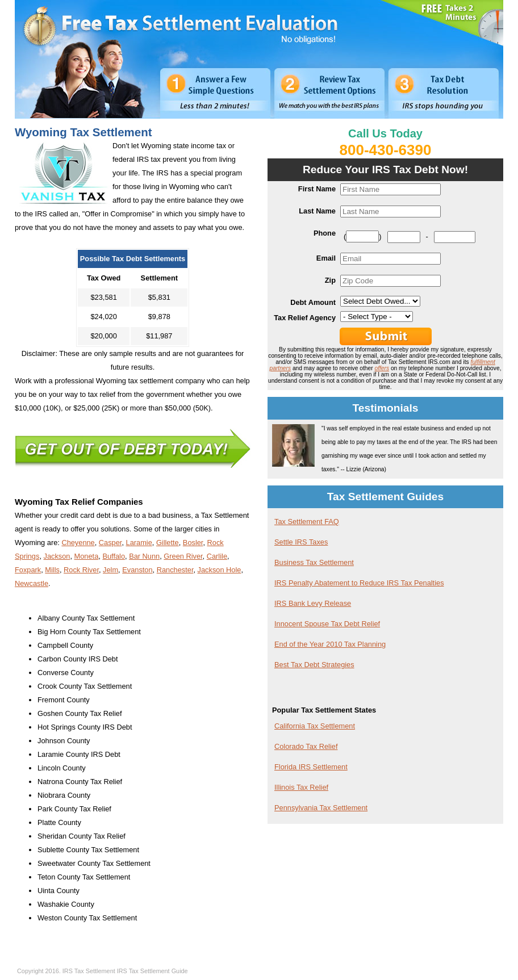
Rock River (81, 570)
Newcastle (32, 583)
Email (326, 258)
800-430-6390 (386, 150)
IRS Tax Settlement (89, 971)
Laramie (139, 543)
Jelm (110, 570)
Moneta (87, 556)
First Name (317, 189)
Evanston (137, 570)
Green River (183, 556)
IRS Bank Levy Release (313, 603)
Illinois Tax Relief (301, 787)
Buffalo (114, 556)
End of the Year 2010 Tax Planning (330, 644)
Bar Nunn (144, 556)
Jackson (57, 556)
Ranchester (175, 570)
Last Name (317, 211)
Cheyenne (78, 543)
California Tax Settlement (315, 726)
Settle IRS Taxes (301, 542)
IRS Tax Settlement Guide (153, 971)
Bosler (193, 543)
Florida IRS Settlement (311, 767)
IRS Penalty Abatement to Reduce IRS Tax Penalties (359, 583)
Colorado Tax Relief (306, 746)
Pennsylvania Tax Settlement (321, 808)
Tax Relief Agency (305, 318)
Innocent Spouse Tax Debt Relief (327, 624)
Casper (110, 543)
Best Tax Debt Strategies (314, 665)
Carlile (217, 556)
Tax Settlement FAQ (307, 522)
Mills (52, 570)
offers (382, 368)
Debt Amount (313, 302)
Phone (325, 233)
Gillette (168, 543)
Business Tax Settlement (314, 562)
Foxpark (28, 570)
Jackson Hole (220, 570)
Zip (330, 280)
